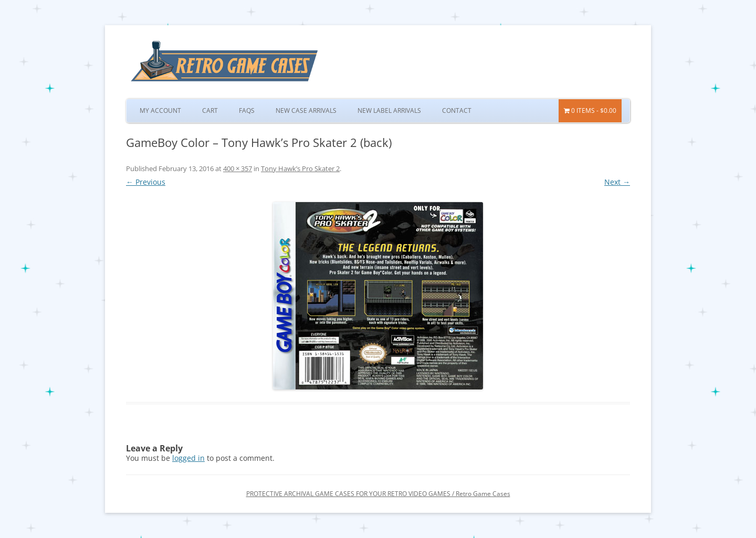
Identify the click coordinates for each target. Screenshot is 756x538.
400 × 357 (238, 168)
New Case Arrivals (306, 110)
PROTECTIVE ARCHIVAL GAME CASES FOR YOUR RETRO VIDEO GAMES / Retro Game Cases (378, 494)
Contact (457, 110)
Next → (617, 182)
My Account (160, 110)
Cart (210, 110)
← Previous (146, 182)
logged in (188, 458)
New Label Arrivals (389, 110)
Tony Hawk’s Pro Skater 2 (300, 168)
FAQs (247, 110)
